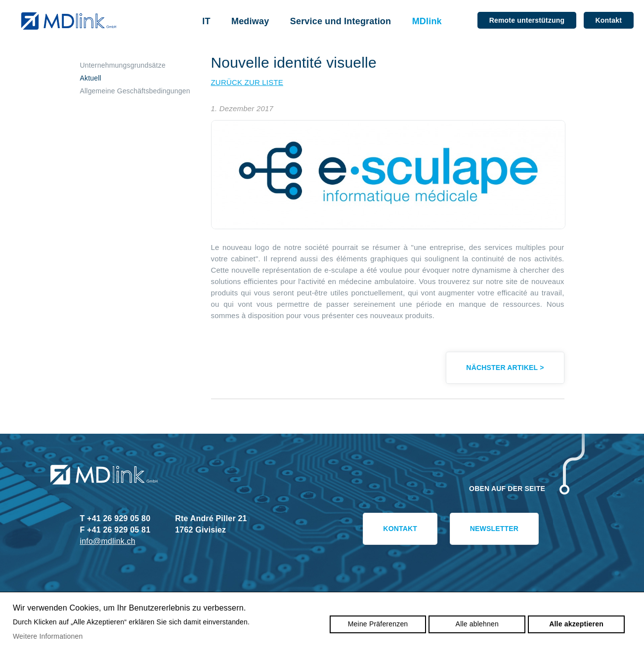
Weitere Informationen (48, 636)
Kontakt (609, 20)
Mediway (250, 21)
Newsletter (494, 529)
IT (206, 21)
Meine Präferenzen (378, 624)
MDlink (427, 21)
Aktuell (91, 78)
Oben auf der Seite (507, 489)
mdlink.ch (68, 21)
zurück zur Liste (247, 82)
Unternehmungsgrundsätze (123, 65)
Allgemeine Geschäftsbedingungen (135, 91)
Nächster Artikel (505, 368)
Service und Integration (341, 21)
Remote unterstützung (527, 20)
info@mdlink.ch (108, 541)
